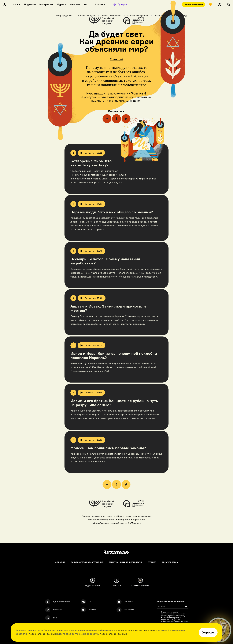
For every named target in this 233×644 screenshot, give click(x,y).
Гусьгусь (137, 93)
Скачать (193, 4)
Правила (152, 562)
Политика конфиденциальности (125, 562)
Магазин (75, 4)
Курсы (17, 4)
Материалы (46, 4)
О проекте (60, 562)
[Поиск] (229, 4)
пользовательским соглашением (135, 630)
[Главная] (116, 552)
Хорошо (208, 632)
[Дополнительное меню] (85, 4)
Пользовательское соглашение (87, 562)
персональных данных (42, 634)
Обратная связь (170, 562)
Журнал (61, 4)
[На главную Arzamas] (4, 4)
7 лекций (116, 59)
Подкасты (30, 4)
